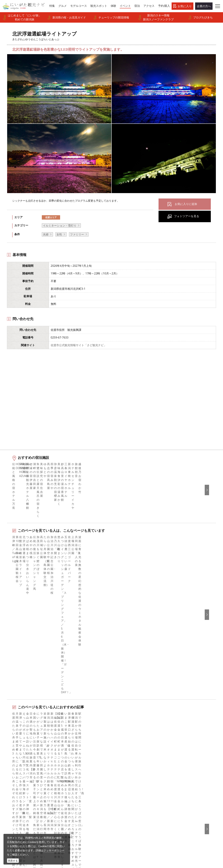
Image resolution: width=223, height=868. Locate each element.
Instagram (122, 756)
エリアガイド (16, 751)
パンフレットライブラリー (79, 789)
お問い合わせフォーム (186, 844)
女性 (59, 234)
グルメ (12, 756)
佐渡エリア (51, 217)
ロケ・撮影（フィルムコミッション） (86, 813)
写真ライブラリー (124, 835)
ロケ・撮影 (120, 844)
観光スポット (16, 765)
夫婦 (46, 234)
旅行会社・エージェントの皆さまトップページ (86, 749)
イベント (13, 775)
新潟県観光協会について (77, 761)
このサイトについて (74, 756)
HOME (10, 721)
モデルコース (16, 761)
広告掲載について (73, 770)
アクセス (13, 784)
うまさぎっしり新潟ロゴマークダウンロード (86, 806)
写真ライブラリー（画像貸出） (81, 780)
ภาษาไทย (176, 770)
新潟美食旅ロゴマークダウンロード (84, 799)
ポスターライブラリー (76, 794)
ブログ (120, 761)
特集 (11, 746)
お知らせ (13, 794)
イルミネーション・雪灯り (60, 225)
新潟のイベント (26, 721)
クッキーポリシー (54, 850)
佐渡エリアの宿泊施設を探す (31, 672)
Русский (175, 765)
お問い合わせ (178, 791)
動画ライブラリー (73, 784)
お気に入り (185, 6)
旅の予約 (13, 780)
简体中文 (175, 756)
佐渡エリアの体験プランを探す (33, 650)
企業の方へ (204, 6)
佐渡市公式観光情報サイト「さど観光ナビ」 (79, 345)
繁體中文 (175, 761)
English (174, 746)
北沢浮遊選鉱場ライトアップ (55, 721)
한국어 (174, 751)
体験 (11, 770)
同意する (13, 861)
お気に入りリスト (19, 789)
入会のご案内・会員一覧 (77, 765)
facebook (122, 746)
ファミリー (77, 234)
